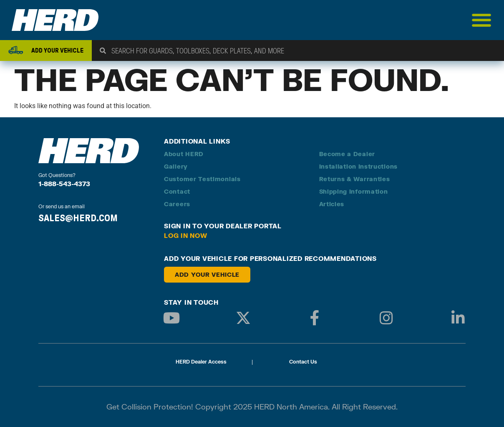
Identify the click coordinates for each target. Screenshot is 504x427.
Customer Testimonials (202, 179)
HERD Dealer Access (201, 362)
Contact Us (303, 362)
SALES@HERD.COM (78, 218)
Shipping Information (354, 191)
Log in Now (186, 235)
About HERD (184, 154)
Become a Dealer (347, 154)
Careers (177, 204)
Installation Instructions (359, 166)
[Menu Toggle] (482, 20)
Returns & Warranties (355, 179)
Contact (177, 191)
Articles (332, 204)
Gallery (176, 166)
